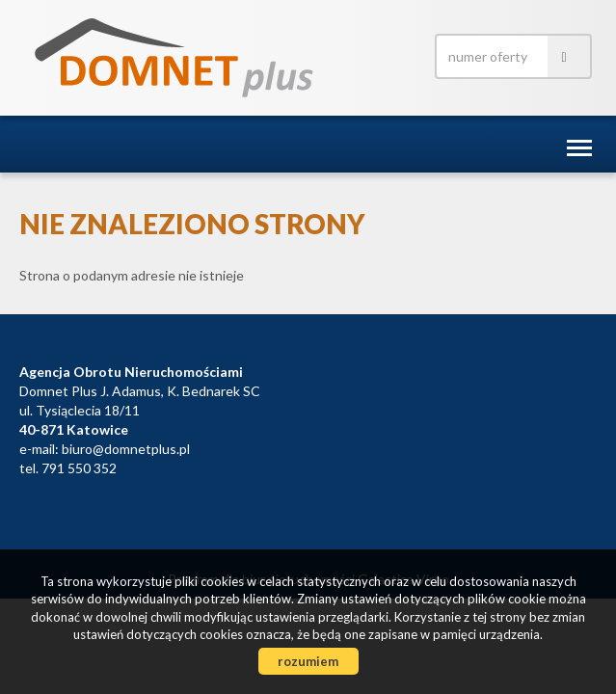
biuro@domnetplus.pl (126, 449)
